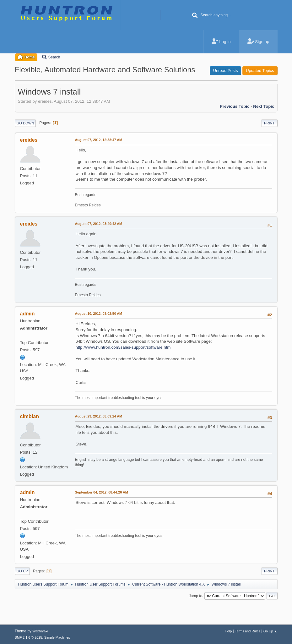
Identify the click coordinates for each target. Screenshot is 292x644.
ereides (29, 140)
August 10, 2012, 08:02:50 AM (99, 314)
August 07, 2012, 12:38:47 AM (99, 140)
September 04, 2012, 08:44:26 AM (102, 492)
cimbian (30, 416)
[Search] (195, 16)
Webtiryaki (40, 631)
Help (228, 631)
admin (27, 314)
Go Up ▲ (270, 631)
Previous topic (235, 106)
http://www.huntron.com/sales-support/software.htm (123, 347)
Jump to (196, 596)
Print (269, 123)
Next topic (264, 106)
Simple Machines (57, 637)
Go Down (25, 123)
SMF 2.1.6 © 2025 (29, 637)
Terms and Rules (248, 631)
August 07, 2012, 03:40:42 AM (99, 224)
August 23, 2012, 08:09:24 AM (99, 416)
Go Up (22, 571)
